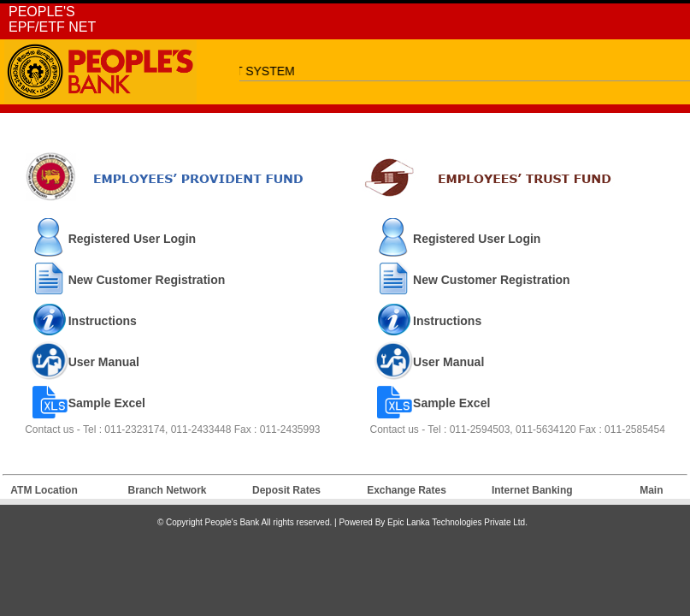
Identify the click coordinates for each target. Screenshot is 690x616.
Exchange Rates (407, 490)
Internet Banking (532, 490)
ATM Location (44, 490)
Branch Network (168, 490)
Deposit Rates (286, 490)
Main (651, 490)
